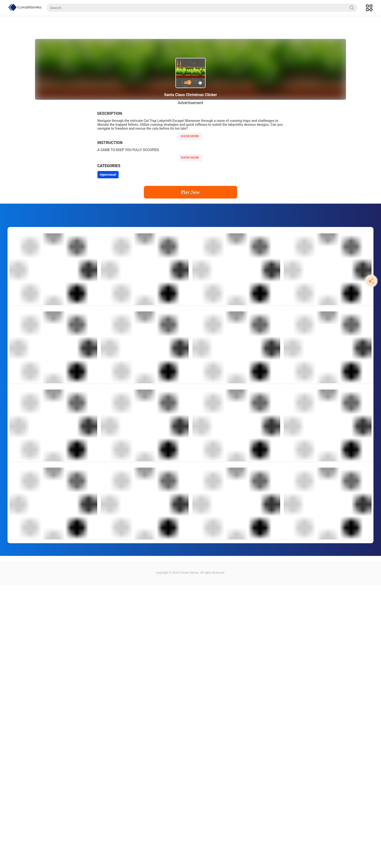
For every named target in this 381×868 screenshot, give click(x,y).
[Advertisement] (146, 658)
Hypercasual (108, 175)
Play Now (190, 192)
